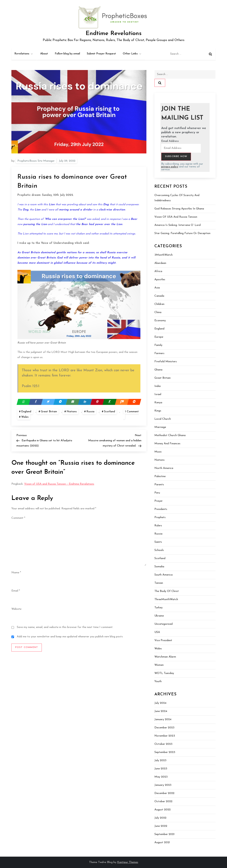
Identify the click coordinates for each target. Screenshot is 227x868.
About (44, 54)
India (157, 386)
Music (158, 452)
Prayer (158, 501)
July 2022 (160, 818)
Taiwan (159, 583)
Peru (157, 493)
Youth (158, 681)
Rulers (158, 526)
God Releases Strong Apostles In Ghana (179, 209)
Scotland (109, 412)
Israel (158, 394)
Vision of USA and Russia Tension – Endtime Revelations (59, 484)
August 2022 (162, 810)
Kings (158, 411)
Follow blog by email (67, 54)
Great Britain (49, 412)
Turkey (158, 608)
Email (16, 591)
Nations (72, 412)
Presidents (161, 509)
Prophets (160, 517)
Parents (159, 485)
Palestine (160, 476)
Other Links (132, 54)
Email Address (170, 141)
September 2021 (164, 834)
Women (159, 665)
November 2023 (165, 736)
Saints (158, 542)
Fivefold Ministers (166, 362)
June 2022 (161, 826)
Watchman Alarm (165, 657)
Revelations (24, 54)
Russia (90, 412)
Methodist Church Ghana (170, 435)
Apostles (160, 280)
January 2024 (163, 719)
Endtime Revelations (114, 34)
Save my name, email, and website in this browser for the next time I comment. (65, 627)
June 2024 (161, 711)
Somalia (159, 567)
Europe (159, 337)
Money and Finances (167, 444)
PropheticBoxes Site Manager (36, 161)
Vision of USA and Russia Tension (176, 217)
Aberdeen (160, 263)
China (158, 312)
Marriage (160, 427)
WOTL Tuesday (164, 673)
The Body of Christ (167, 591)
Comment (18, 518)
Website (16, 609)
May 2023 (161, 777)
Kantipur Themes (128, 862)
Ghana (158, 370)
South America (163, 575)
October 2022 (163, 801)
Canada (159, 296)
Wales (25, 417)
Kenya (158, 403)
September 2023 (165, 752)
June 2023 (161, 769)
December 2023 (164, 728)
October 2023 (163, 744)
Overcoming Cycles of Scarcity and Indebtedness (177, 198)
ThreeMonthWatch (166, 599)
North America (164, 468)
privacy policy (170, 167)
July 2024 (160, 703)
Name (16, 573)
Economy (160, 321)
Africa (158, 271)
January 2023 (163, 785)
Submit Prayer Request (101, 54)
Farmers (159, 353)
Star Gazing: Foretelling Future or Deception (182, 233)
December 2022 (164, 793)
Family (158, 345)
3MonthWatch (163, 255)
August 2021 (162, 842)
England (26, 412)
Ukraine (159, 616)
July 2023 (160, 760)
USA (157, 632)
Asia (157, 288)
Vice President (163, 640)
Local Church (163, 419)
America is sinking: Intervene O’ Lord (177, 225)
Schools (159, 550)
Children (159, 304)
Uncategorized (163, 624)
